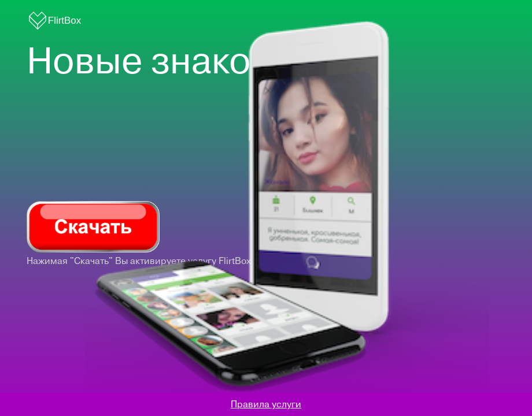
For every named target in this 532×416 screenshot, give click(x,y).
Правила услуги (266, 404)
